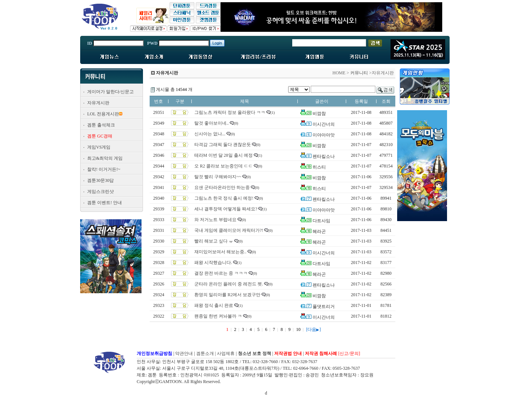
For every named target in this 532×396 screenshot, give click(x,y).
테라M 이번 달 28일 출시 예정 (224, 155)
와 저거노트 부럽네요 (215, 220)
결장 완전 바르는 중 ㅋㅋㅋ (221, 273)
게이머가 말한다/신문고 (110, 92)
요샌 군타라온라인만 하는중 (222, 187)
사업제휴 (226, 353)
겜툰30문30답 (100, 180)
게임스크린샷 (100, 192)
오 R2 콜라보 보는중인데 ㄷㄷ (224, 166)
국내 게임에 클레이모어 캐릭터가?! (229, 230)
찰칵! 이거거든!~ (104, 169)
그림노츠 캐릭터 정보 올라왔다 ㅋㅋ (230, 112)
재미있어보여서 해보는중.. (220, 252)
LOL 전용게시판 (103, 114)
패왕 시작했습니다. (213, 263)
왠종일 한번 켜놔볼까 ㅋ (218, 316)
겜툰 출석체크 (101, 125)
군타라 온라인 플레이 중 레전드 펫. (229, 284)
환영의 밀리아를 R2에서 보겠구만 (227, 295)
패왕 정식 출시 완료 (214, 305)
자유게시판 (98, 103)
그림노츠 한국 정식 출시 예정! (224, 198)
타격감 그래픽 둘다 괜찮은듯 (223, 145)
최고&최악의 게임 (105, 158)
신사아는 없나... (210, 134)
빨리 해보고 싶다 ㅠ (214, 241)
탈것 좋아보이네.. (212, 123)
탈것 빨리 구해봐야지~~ (218, 177)
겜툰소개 (205, 353)
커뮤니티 (359, 73)
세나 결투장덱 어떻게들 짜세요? (226, 209)
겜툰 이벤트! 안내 (105, 203)
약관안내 (184, 353)
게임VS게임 (99, 147)
